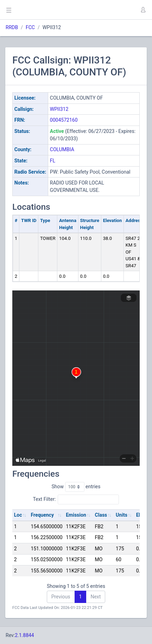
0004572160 (64, 120)
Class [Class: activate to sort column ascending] (101, 515)
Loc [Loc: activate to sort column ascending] (18, 515)
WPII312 (59, 109)
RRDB (12, 27)
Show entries (76, 487)
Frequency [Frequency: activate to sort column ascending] (42, 515)
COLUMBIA (62, 149)
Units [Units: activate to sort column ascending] (122, 515)
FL (53, 161)
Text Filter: (76, 499)
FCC (30, 27)
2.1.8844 (24, 635)
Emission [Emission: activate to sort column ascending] (76, 515)
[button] (143, 10)
